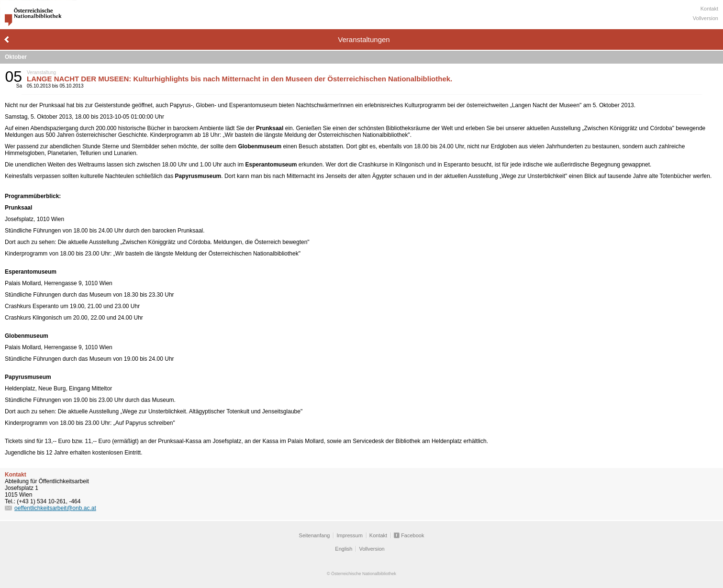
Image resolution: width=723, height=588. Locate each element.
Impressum (349, 535)
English (344, 549)
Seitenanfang (315, 535)
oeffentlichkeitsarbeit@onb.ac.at (55, 508)
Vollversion (706, 18)
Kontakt (709, 9)
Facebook (412, 535)
